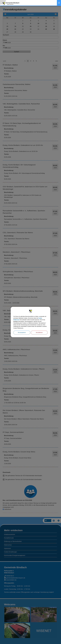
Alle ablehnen (39, 333)
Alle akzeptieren (22, 333)
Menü (59, 3)
